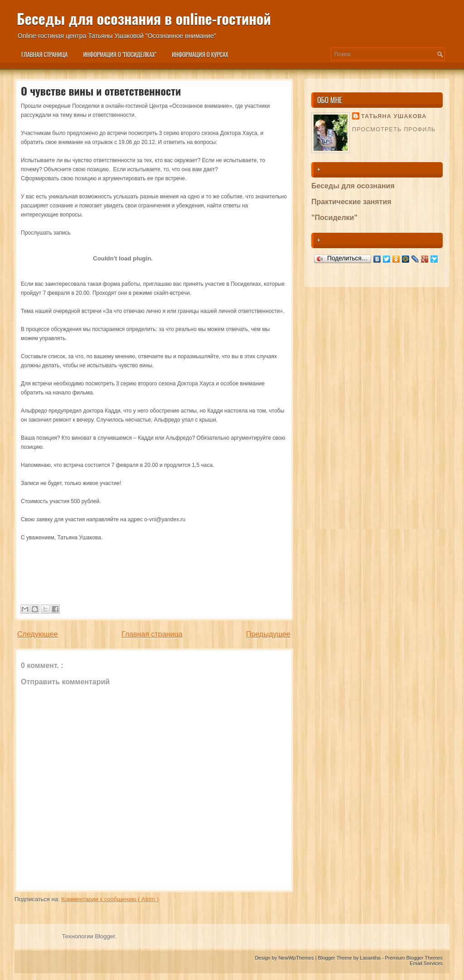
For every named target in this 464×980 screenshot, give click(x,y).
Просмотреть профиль (394, 130)
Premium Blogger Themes (414, 958)
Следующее (38, 634)
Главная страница (44, 54)
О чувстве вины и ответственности (101, 91)
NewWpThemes (297, 958)
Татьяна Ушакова (394, 116)
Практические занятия (351, 202)
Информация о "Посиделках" (120, 54)
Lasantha (371, 958)
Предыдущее (268, 634)
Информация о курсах (200, 54)
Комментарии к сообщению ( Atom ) (110, 899)
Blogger (105, 936)
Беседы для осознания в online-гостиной (144, 18)
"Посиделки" (334, 218)
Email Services (426, 963)
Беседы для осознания (353, 186)
